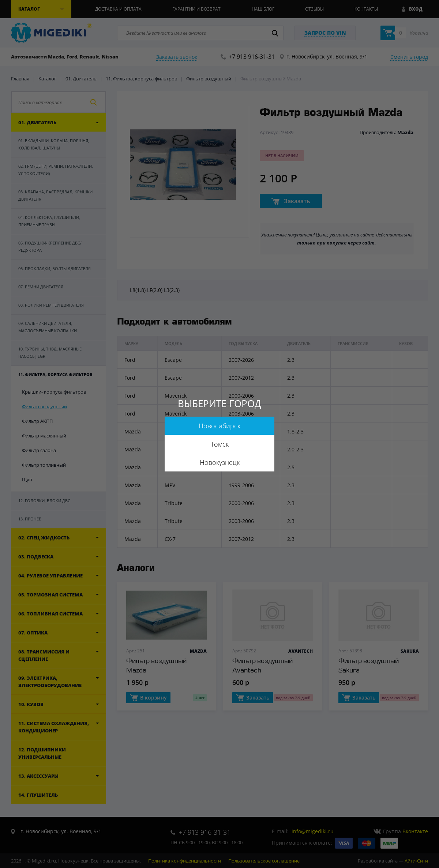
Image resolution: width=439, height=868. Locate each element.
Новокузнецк (220, 462)
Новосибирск (219, 426)
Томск (220, 444)
